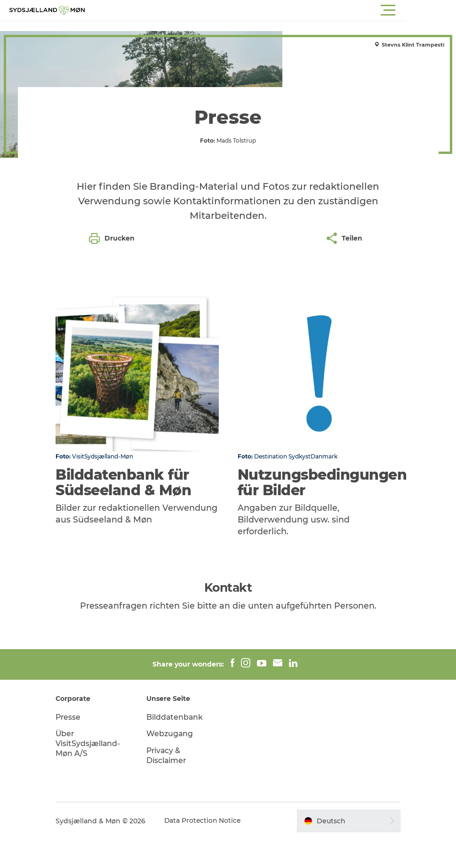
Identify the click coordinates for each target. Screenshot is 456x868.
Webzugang (173, 763)
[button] (270, 10)
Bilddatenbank (178, 746)
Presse (75, 746)
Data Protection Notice (209, 850)
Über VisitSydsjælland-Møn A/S (94, 773)
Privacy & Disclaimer (170, 784)
